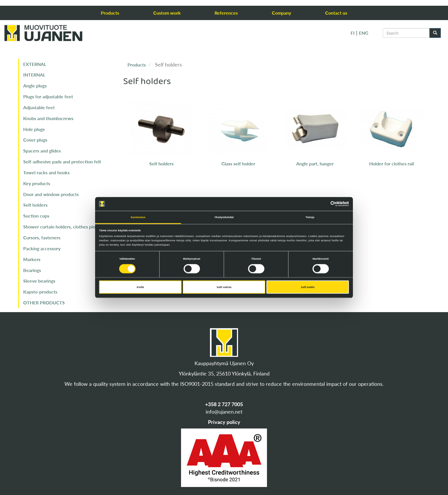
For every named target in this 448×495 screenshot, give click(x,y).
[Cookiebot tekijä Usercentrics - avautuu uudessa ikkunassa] (324, 204)
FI (353, 33)
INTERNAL (34, 75)
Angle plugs (35, 86)
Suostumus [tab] (138, 217)
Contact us (336, 13)
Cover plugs (35, 140)
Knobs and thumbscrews (48, 118)
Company (281, 13)
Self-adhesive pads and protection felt (62, 162)
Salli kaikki (308, 287)
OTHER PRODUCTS (44, 303)
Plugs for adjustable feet (48, 96)
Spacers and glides (42, 151)
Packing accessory (42, 248)
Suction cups (36, 216)
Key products (37, 183)
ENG (364, 33)
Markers (32, 259)
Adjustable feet (39, 107)
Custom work (167, 13)
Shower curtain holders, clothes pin (59, 227)
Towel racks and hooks (46, 172)
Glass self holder (238, 164)
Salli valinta (224, 287)
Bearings (32, 270)
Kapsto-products (40, 292)
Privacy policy (224, 422)
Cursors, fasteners (42, 237)
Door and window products (51, 194)
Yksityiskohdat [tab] (224, 217)
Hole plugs (34, 129)
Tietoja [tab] (310, 217)
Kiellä (140, 287)
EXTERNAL (35, 64)
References (226, 13)
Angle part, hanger (315, 164)
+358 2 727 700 (223, 404)
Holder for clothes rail (392, 164)
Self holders (35, 205)
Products (110, 13)
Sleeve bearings (39, 281)
